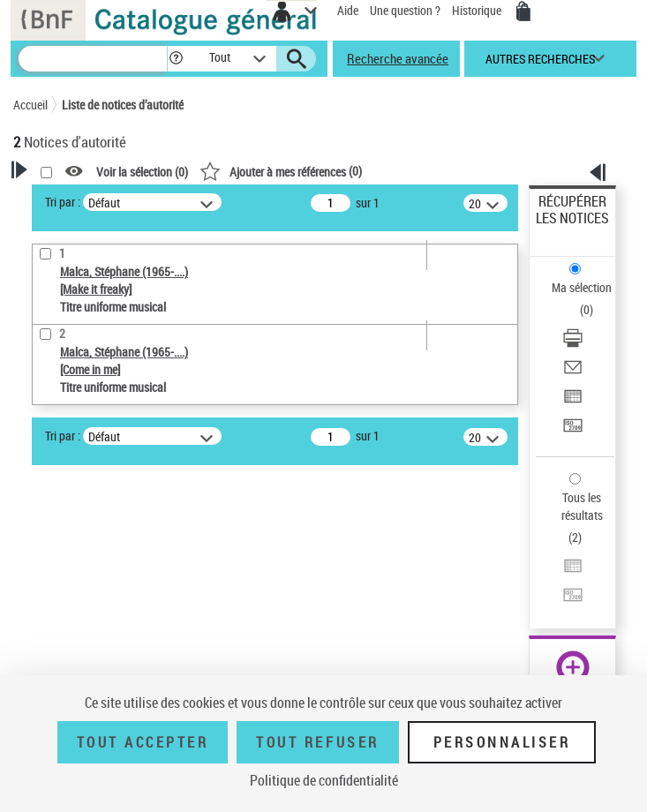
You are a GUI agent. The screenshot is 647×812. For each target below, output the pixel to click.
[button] (176, 59)
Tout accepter (143, 742)
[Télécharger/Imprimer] (573, 344)
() (281, 171)
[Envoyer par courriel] (573, 373)
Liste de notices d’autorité (123, 105)
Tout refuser (317, 742)
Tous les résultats (582, 506)
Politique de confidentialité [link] (324, 780)
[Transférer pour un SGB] (573, 431)
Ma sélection (582, 287)
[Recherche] (93, 59)
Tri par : (63, 202)
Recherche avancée (398, 58)
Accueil (30, 105)
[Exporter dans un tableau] (573, 402)
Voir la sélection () (142, 172)
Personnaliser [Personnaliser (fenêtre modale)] (502, 742)
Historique (478, 10)
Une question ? (405, 10)
